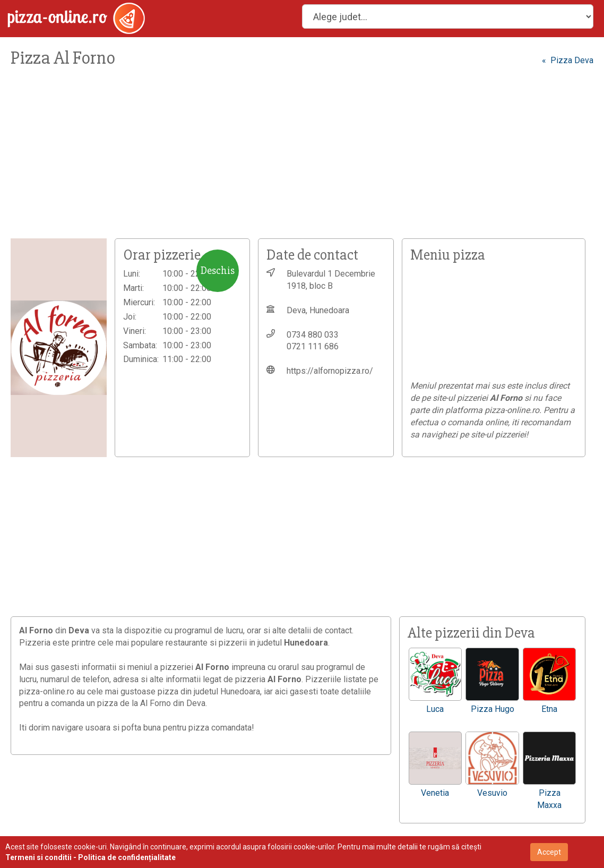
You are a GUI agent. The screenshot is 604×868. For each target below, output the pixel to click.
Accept (549, 852)
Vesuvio (492, 793)
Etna (549, 709)
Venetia (435, 793)
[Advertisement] (302, 159)
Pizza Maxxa (549, 799)
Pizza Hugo (493, 709)
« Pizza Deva (568, 60)
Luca (435, 709)
